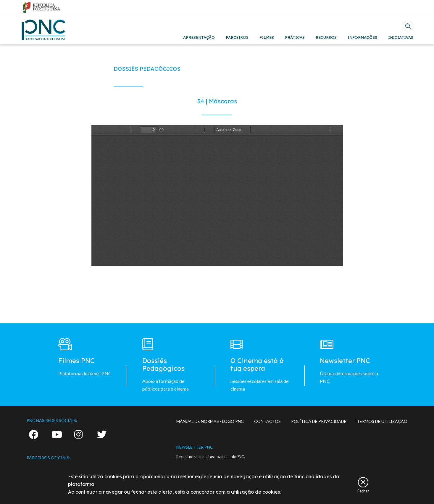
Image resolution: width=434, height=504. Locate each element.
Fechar (363, 491)
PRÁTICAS (295, 37)
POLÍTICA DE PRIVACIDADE (319, 421)
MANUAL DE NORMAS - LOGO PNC (210, 421)
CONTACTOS (267, 421)
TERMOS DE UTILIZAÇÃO (382, 421)
